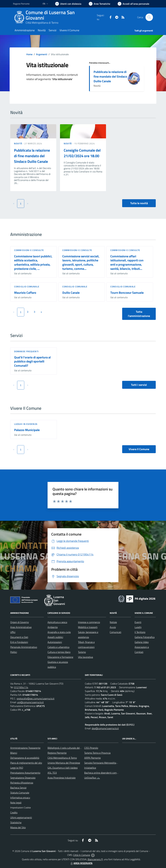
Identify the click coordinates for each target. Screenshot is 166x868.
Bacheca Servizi (18, 788)
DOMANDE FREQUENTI (26, 351)
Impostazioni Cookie (21, 808)
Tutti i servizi (139, 385)
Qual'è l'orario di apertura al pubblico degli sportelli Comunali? (32, 361)
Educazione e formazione (60, 657)
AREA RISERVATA (81, 863)
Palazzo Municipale (27, 430)
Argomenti (42, 54)
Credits (14, 812)
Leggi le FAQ (17, 768)
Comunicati (115, 632)
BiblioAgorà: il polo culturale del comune (68, 748)
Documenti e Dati (19, 637)
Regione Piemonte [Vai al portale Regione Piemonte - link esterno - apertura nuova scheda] (21, 4)
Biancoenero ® (95, 859)
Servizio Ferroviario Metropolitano (101, 763)
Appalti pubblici (55, 637)
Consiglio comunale (27, 287)
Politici (14, 652)
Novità (18, 143)
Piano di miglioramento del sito (26, 763)
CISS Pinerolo (91, 748)
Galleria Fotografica (145, 637)
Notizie (113, 622)
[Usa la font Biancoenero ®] (68, 4)
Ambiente (53, 627)
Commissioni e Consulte (29, 250)
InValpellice (90, 768)
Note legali (16, 803)
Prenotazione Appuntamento (25, 773)
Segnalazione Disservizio (23, 778)
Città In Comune (82, 855)
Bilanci (14, 753)
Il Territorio (140, 632)
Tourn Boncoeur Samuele (127, 293)
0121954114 (21, 687)
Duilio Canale (71, 293)
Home (29, 54)
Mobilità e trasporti (88, 627)
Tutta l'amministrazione (139, 314)
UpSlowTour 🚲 (92, 778)
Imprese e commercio (89, 622)
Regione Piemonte (57, 753)
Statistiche (16, 822)
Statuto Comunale (20, 793)
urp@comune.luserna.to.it (30, 702)
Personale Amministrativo (24, 647)
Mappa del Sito (18, 827)
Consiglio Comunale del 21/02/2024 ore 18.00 (82, 153)
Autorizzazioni (55, 642)
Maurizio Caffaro (25, 293)
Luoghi (138, 627)
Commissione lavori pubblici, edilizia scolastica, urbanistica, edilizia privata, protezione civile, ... (33, 262)
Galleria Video (142, 642)
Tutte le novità (139, 203)
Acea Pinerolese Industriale (62, 778)
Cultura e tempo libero (59, 652)
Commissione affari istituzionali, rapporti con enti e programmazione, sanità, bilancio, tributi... (127, 262)
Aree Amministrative (21, 627)
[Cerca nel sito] (149, 17)
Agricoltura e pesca (57, 622)
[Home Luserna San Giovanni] (55, 17)
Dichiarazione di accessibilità (25, 758)
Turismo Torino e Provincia (97, 753)
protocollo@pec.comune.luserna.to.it (36, 699)
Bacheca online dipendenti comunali (103, 773)
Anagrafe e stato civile (59, 632)
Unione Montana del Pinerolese (64, 763)
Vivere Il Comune (139, 449)
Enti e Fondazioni (19, 642)
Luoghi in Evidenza (26, 424)
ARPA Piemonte (92, 758)
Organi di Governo (20, 622)
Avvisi (113, 627)
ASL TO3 (52, 773)
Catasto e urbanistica (58, 647)
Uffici (13, 632)
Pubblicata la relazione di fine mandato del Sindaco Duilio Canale (110, 76)
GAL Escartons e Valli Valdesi (63, 768)
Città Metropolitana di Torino (42, 23)
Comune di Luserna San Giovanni (50, 15)
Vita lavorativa (85, 657)
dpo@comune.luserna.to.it (105, 728)
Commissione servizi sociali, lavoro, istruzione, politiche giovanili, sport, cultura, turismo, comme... (81, 262)
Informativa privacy (20, 798)
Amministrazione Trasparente (25, 748)
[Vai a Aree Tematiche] (99, 4)
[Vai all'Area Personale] (133, 4)
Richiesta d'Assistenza (22, 783)
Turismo (82, 652)
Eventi (138, 622)
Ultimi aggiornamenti (21, 817)
